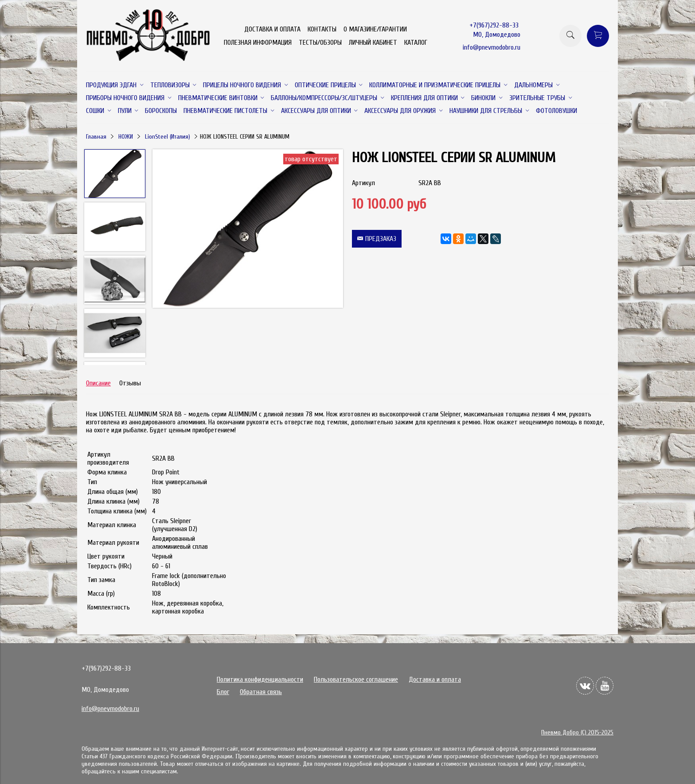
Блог (223, 692)
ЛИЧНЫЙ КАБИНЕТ (373, 43)
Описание (98, 383)
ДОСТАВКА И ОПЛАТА (272, 29)
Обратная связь (261, 692)
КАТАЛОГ (416, 43)
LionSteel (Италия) (168, 137)
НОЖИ (126, 137)
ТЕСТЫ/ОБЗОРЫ (320, 43)
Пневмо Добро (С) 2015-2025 (577, 732)
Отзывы (130, 383)
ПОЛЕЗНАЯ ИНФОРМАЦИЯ (258, 43)
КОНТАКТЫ (322, 29)
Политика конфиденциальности (260, 679)
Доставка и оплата (435, 679)
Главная (96, 137)
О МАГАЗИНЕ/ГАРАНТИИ (375, 29)
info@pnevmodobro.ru (492, 47)
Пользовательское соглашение (356, 679)
